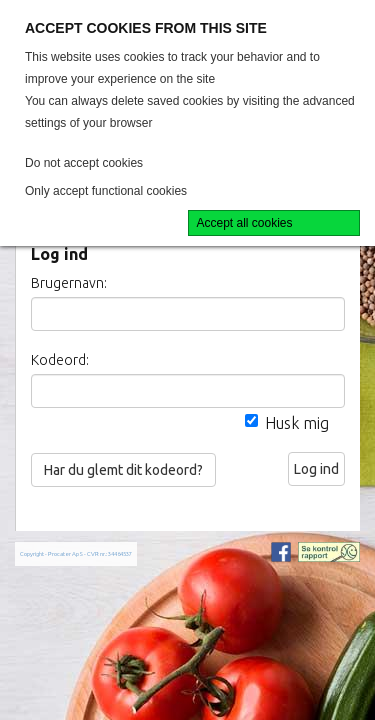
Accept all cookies (245, 223)
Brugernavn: (69, 283)
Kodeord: (60, 360)
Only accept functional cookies (106, 191)
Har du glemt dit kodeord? (123, 470)
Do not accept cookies (84, 163)
